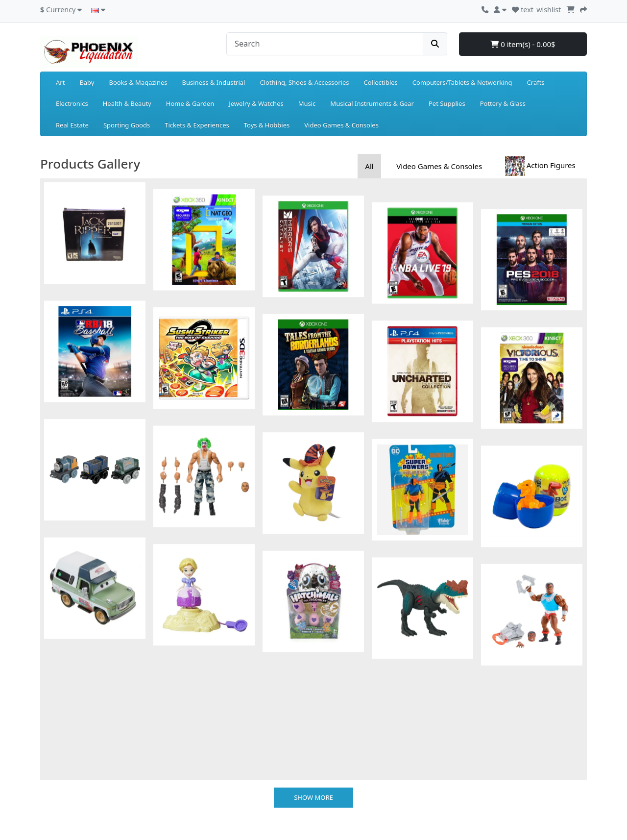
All (369, 166)
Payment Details (64, 733)
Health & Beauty (127, 103)
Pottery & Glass (503, 103)
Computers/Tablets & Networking (462, 82)
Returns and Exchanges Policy (85, 745)
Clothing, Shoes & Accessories (304, 82)
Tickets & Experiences (197, 125)
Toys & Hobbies (267, 125)
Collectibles (380, 82)
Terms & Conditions (69, 791)
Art (60, 82)
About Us (54, 756)
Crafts (536, 82)
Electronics (72, 103)
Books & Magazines (138, 82)
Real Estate (72, 125)
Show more (313, 633)
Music (307, 103)
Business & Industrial (214, 82)
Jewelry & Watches (256, 103)
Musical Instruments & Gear (372, 103)
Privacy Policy (60, 779)
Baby (87, 82)
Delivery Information (71, 767)
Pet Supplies (447, 103)
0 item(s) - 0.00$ (523, 44)
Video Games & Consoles (341, 125)
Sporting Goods (127, 125)
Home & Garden (190, 103)
